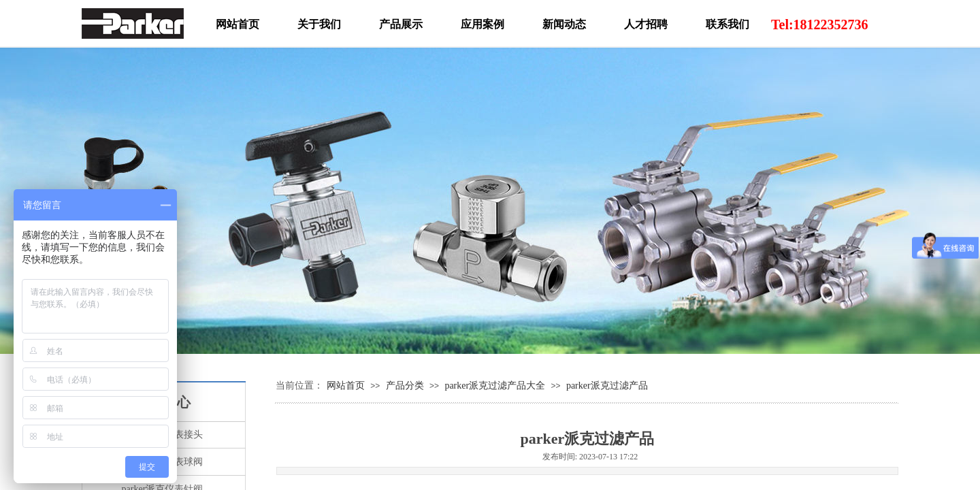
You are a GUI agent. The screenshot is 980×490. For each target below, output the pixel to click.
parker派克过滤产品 (607, 386)
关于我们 (319, 24)
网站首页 (346, 386)
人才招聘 (646, 24)
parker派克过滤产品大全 (495, 386)
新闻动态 (564, 24)
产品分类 (405, 386)
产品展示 (401, 24)
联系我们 (728, 24)
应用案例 (483, 24)
